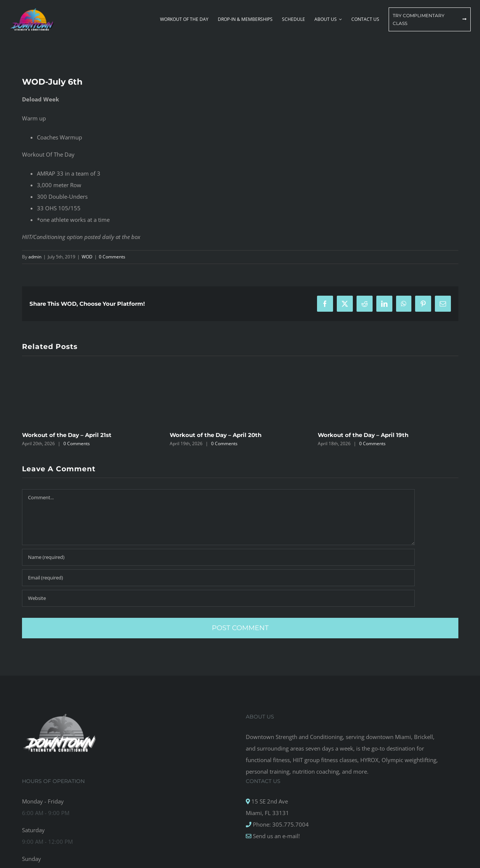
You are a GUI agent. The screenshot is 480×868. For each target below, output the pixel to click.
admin (35, 257)
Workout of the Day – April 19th (363, 435)
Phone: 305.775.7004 (280, 824)
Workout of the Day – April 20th (216, 435)
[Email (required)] (218, 578)
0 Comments (112, 257)
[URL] (218, 598)
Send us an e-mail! (276, 836)
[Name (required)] (218, 557)
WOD (87, 257)
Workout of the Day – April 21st (67, 435)
